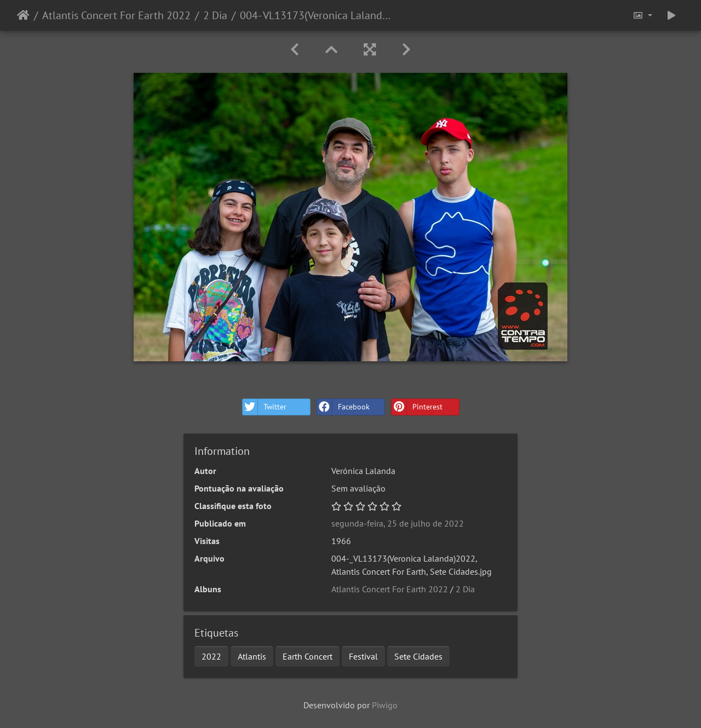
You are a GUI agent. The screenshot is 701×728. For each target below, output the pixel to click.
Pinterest (417, 407)
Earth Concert (308, 656)
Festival (363, 656)
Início (23, 15)
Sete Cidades (418, 656)
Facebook (343, 407)
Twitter (265, 407)
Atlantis (252, 656)
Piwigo (385, 705)
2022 (211, 656)
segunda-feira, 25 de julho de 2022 (398, 523)
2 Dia (215, 15)
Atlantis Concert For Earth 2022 (116, 15)
